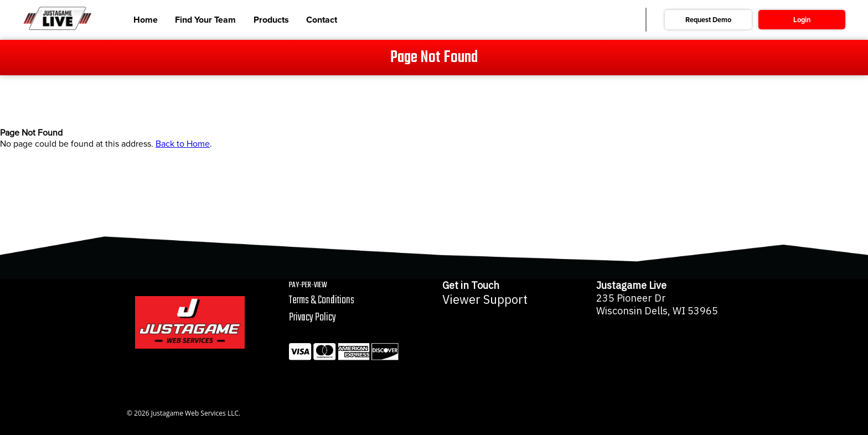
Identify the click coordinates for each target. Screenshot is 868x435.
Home (146, 20)
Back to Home (183, 144)
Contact (322, 20)
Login (802, 20)
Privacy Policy (312, 317)
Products (271, 20)
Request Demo (708, 20)
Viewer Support (485, 299)
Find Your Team (205, 20)
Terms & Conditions (322, 300)
